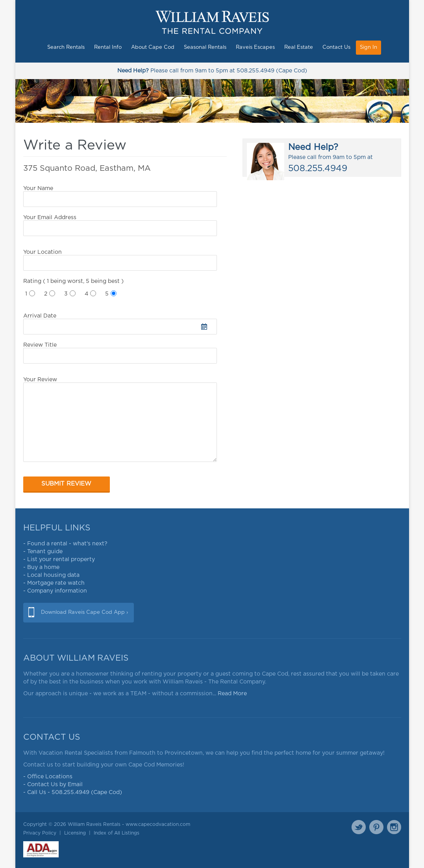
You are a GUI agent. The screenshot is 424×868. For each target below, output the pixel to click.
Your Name (120, 196)
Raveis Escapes (255, 47)
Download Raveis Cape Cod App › (84, 612)
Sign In (368, 47)
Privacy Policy (40, 833)
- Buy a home (41, 567)
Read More (232, 694)
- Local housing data (51, 575)
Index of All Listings (117, 833)
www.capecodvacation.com (158, 824)
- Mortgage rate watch (54, 583)
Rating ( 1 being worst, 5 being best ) (73, 281)
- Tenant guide (43, 552)
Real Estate (299, 47)
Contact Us (336, 47)
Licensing (75, 833)
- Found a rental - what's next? (65, 544)
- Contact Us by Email (53, 785)
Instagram (394, 827)
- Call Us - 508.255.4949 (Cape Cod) (73, 792)
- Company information (55, 591)
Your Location (120, 260)
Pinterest (376, 827)
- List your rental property (59, 560)
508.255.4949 (256, 71)
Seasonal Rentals (205, 47)
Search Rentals (66, 47)
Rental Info (108, 47)
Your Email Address (120, 225)
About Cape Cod (153, 47)
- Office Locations (48, 777)
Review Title (120, 353)
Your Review (120, 419)
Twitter (359, 827)
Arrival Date (120, 324)
